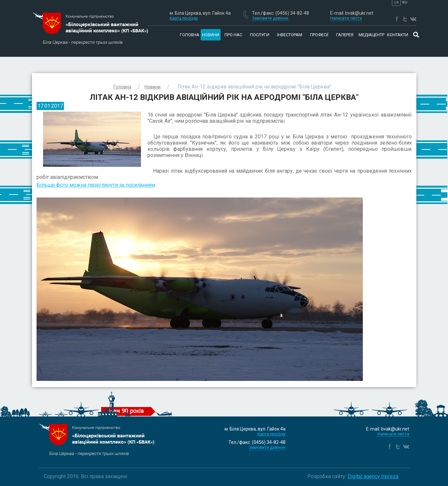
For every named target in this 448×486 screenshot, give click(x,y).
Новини (211, 35)
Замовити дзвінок (267, 447)
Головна (190, 35)
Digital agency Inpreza (373, 476)
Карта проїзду (184, 18)
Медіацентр (371, 35)
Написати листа (393, 434)
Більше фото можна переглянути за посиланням (96, 185)
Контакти (398, 35)
